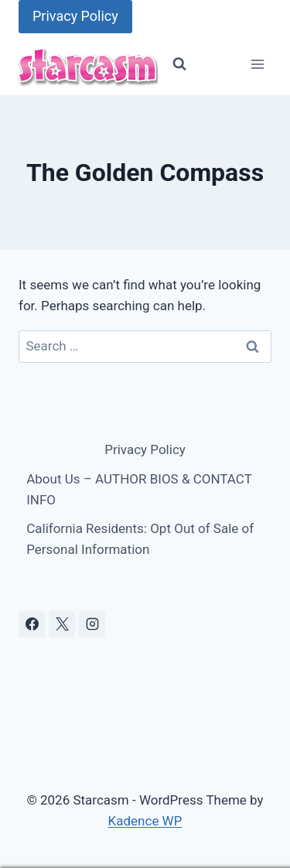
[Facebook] (32, 624)
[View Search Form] (179, 64)
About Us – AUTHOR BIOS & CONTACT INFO (139, 489)
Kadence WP (145, 821)
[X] (62, 624)
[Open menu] (257, 65)
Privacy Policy (75, 16)
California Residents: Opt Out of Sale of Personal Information (140, 539)
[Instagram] (92, 624)
